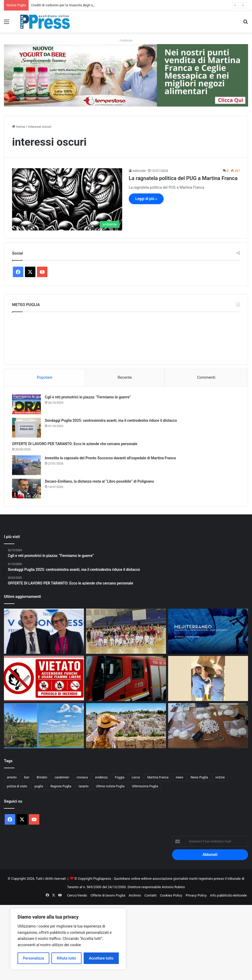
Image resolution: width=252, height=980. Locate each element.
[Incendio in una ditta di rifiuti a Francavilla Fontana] (126, 678)
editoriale (139, 171)
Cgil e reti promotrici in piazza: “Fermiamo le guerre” (88, 397)
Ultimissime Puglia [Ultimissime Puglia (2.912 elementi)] (145, 786)
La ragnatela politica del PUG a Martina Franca (183, 178)
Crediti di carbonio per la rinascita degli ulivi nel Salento (73, 5)
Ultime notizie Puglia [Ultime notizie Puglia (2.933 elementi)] (110, 786)
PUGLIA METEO (126, 337)
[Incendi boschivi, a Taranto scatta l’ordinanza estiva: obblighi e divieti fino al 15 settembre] (44, 678)
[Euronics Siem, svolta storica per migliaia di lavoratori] (44, 631)
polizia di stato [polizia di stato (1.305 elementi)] (17, 786)
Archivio (135, 895)
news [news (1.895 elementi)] (180, 777)
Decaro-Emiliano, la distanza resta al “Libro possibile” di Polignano (99, 481)
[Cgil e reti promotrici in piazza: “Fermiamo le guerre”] (26, 404)
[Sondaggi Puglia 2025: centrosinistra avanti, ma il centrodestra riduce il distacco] (26, 428)
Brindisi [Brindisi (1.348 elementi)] (42, 777)
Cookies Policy (171, 895)
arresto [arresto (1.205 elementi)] (12, 777)
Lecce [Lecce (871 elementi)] (136, 777)
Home (19, 127)
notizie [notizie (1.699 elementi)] (220, 777)
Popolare (45, 377)
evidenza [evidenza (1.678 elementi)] (101, 777)
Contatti (151, 895)
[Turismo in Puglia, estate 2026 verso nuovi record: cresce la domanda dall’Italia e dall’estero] (126, 726)
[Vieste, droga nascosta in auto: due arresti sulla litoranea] (208, 726)
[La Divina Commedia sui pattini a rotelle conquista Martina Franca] (126, 631)
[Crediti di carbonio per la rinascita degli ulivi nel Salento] (44, 726)
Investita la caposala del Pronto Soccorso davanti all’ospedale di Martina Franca (110, 458)
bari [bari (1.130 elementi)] (27, 777)
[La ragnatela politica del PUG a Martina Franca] (67, 199)
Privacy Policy (196, 895)
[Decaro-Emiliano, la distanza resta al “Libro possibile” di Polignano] (26, 489)
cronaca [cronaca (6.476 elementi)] (82, 777)
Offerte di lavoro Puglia (108, 895)
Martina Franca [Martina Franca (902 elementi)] (158, 777)
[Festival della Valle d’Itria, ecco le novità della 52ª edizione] (208, 631)
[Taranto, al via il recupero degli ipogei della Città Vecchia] (208, 678)
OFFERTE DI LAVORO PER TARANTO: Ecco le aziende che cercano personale (75, 444)
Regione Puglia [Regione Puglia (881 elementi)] (61, 786)
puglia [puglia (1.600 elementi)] (39, 786)
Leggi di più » (146, 199)
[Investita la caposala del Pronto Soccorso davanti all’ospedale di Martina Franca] (26, 465)
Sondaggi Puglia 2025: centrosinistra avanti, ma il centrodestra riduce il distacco (111, 420)
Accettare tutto (101, 958)
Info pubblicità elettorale (228, 895)
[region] (68, 939)
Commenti (206, 377)
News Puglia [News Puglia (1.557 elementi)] (199, 777)
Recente (125, 377)
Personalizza (33, 958)
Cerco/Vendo (77, 895)
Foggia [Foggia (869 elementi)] (120, 777)
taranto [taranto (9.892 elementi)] (84, 786)
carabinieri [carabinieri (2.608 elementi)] (62, 777)
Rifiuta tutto (67, 958)
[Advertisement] (126, 942)
